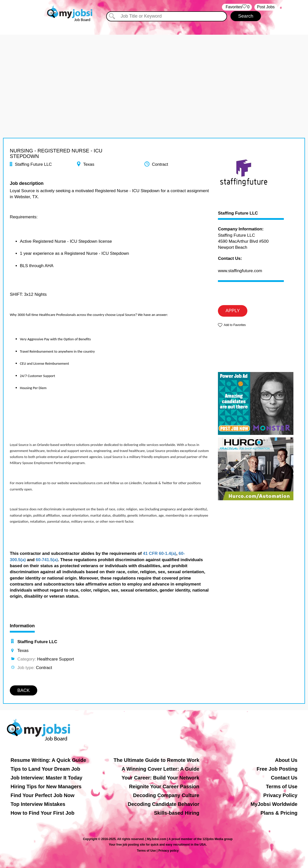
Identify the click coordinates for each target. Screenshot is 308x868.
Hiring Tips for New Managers (46, 787)
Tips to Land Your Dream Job (45, 769)
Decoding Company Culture (166, 795)
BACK (24, 690)
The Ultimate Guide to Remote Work (156, 760)
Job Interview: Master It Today (46, 778)
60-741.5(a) (47, 560)
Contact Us (284, 778)
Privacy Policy (280, 795)
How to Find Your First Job (43, 813)
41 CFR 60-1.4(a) (160, 553)
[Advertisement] (154, 70)
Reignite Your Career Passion (164, 787)
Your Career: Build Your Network (160, 778)
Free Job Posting (277, 769)
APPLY (233, 311)
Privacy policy (168, 851)
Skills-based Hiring (177, 813)
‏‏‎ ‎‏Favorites (237, 7)
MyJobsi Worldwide (274, 804)
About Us (286, 760)
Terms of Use (282, 787)
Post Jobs (266, 7)
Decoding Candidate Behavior (164, 804)
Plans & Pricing (279, 813)
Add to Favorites (235, 325)
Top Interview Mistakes (38, 804)
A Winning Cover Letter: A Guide (160, 769)
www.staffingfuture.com (240, 271)
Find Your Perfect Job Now (43, 795)
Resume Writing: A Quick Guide (48, 760)
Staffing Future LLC (238, 213)
